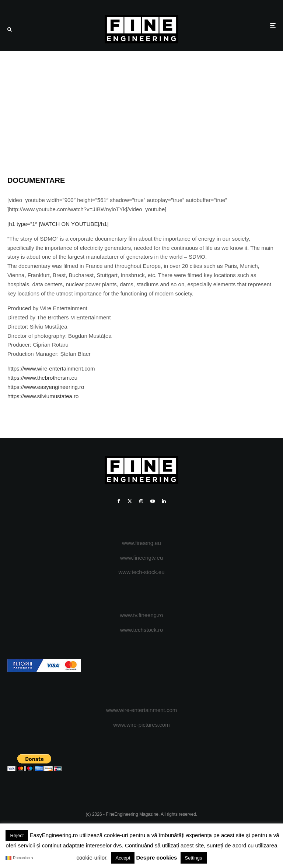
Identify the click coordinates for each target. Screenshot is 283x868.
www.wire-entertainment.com (142, 710)
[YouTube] (153, 501)
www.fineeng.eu (141, 543)
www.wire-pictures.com (141, 725)
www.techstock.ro (142, 630)
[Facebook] (119, 501)
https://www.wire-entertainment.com (51, 369)
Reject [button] (17, 835)
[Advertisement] (141, 106)
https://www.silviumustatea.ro (43, 396)
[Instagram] (141, 501)
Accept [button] (123, 858)
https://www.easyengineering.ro (46, 387)
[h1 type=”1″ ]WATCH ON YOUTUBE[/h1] (58, 224)
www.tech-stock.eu (141, 572)
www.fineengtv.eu (141, 558)
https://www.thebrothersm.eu (42, 378)
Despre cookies (157, 858)
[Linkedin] (164, 501)
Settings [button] (194, 858)
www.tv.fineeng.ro (141, 615)
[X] (130, 501)
